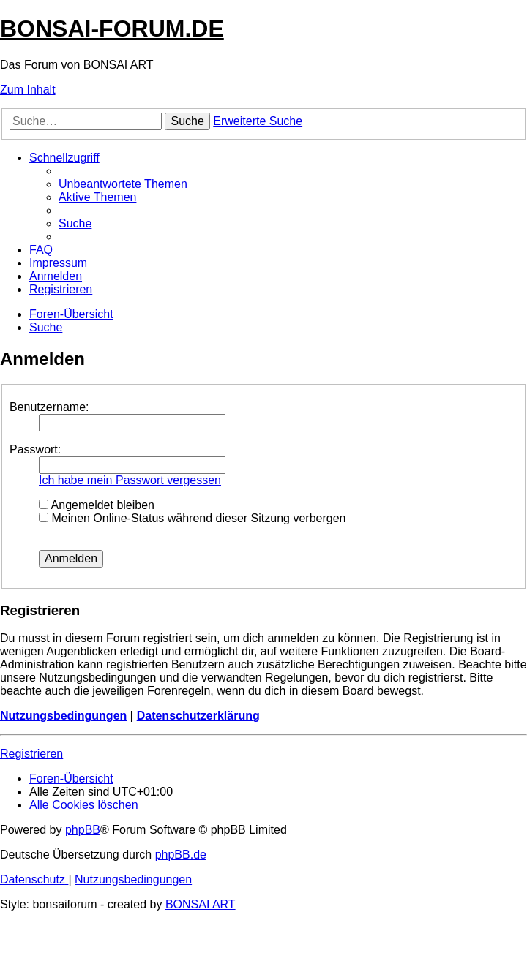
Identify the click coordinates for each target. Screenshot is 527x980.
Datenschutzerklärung (198, 716)
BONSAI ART (201, 904)
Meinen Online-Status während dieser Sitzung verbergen (192, 518)
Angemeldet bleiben (97, 505)
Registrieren (31, 754)
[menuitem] (123, 184)
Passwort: (35, 449)
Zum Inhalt (28, 90)
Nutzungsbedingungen (63, 716)
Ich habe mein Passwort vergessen (130, 480)
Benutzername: (49, 407)
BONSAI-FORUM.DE (112, 29)
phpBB (83, 830)
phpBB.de (181, 855)
